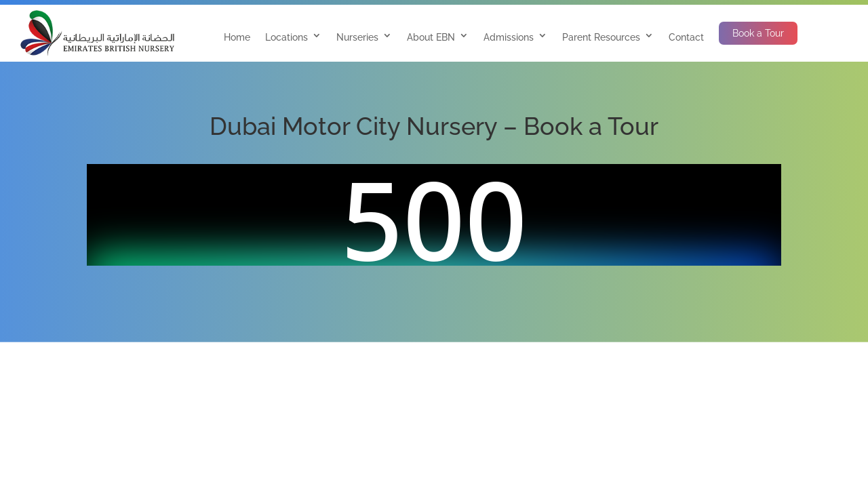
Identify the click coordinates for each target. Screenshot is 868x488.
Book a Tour (758, 33)
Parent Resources (601, 37)
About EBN (431, 37)
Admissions (509, 37)
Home (237, 37)
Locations (287, 37)
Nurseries (357, 37)
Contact (686, 37)
